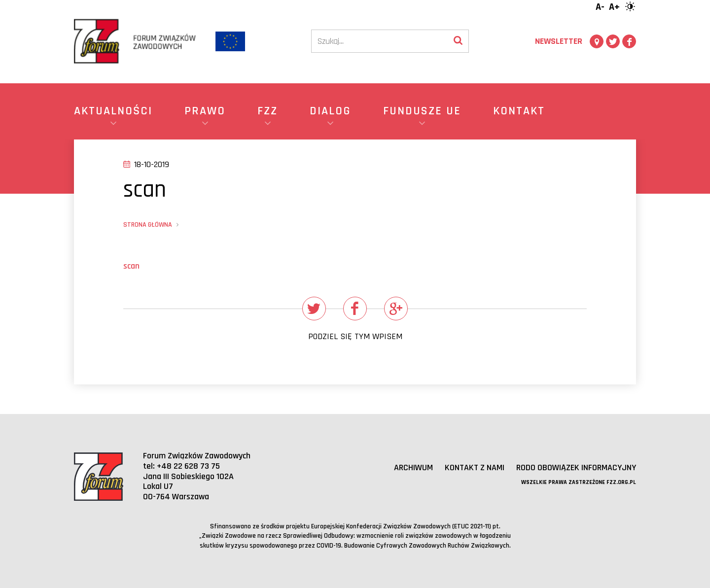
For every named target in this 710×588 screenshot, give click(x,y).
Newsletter (559, 41)
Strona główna (148, 225)
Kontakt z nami (475, 467)
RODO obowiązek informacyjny (576, 467)
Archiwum (413, 467)
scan (131, 266)
